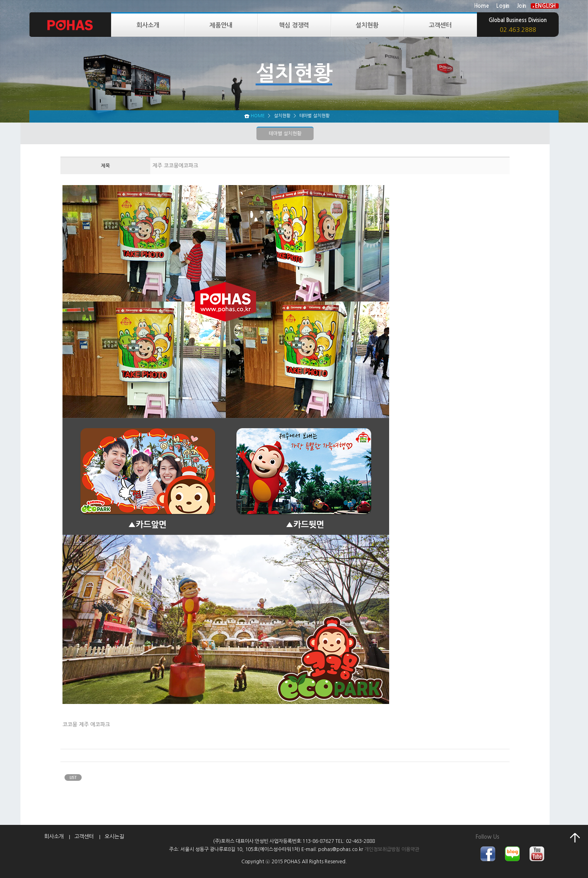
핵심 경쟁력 (294, 25)
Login (503, 6)
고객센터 (440, 25)
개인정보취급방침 (382, 849)
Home (481, 6)
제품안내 (221, 25)
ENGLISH (545, 6)
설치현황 (367, 25)
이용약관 (410, 849)
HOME (258, 116)
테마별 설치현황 (285, 134)
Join (522, 6)
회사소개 (148, 25)
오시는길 (114, 837)
